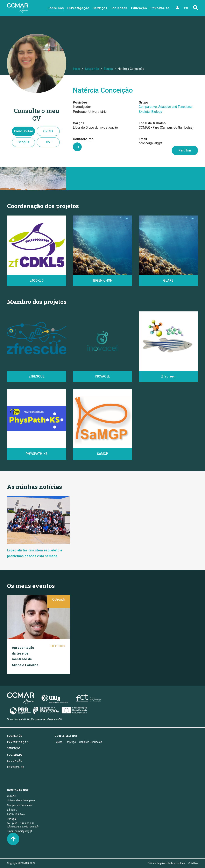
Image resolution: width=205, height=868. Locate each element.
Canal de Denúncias (91, 742)
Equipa (108, 69)
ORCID (48, 131)
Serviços (100, 8)
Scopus (23, 142)
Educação (139, 8)
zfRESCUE (37, 376)
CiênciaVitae (23, 131)
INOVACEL (102, 376)
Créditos (193, 863)
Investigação (78, 8)
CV (48, 142)
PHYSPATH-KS (37, 454)
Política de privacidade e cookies (166, 863)
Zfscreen (168, 376)
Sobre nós (56, 8)
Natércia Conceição (103, 90)
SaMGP (102, 454)
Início (76, 69)
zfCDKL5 (37, 280)
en (186, 8)
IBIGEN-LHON (102, 280)
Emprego (71, 742)
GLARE (168, 280)
